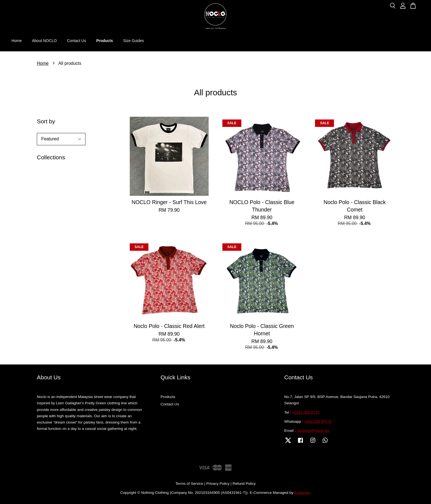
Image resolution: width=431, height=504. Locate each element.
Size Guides (133, 41)
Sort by (46, 121)
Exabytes (302, 493)
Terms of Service (189, 484)
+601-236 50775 (318, 421)
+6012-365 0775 (306, 412)
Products (105, 41)
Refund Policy (244, 484)
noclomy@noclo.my (313, 431)
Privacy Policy (218, 484)
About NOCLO (44, 41)
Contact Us (77, 41)
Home (17, 41)
